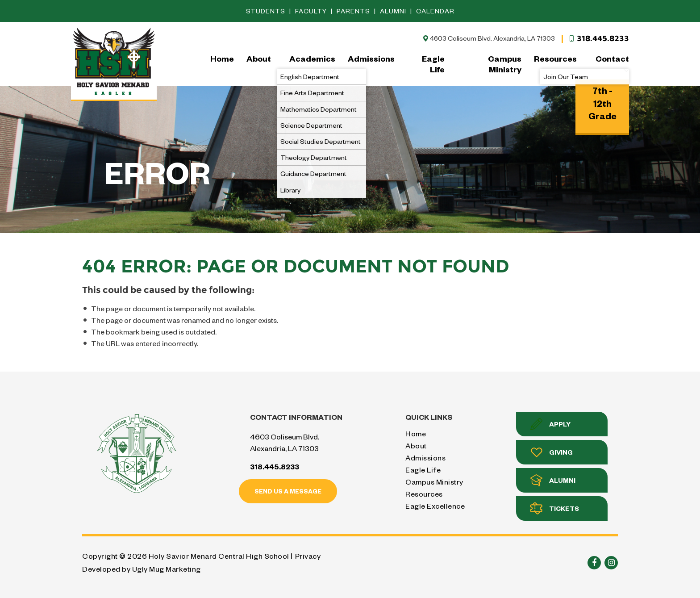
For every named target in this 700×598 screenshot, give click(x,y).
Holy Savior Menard (114, 63)
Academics (312, 63)
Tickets (555, 508)
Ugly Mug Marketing (167, 569)
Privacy (308, 556)
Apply (550, 424)
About (259, 58)
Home (222, 58)
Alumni (394, 11)
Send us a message (288, 491)
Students (267, 11)
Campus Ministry (505, 64)
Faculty (312, 11)
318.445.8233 (599, 38)
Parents (354, 11)
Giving (552, 452)
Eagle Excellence (435, 506)
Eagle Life (433, 64)
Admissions (371, 58)
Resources (555, 58)
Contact (612, 63)
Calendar (435, 11)
